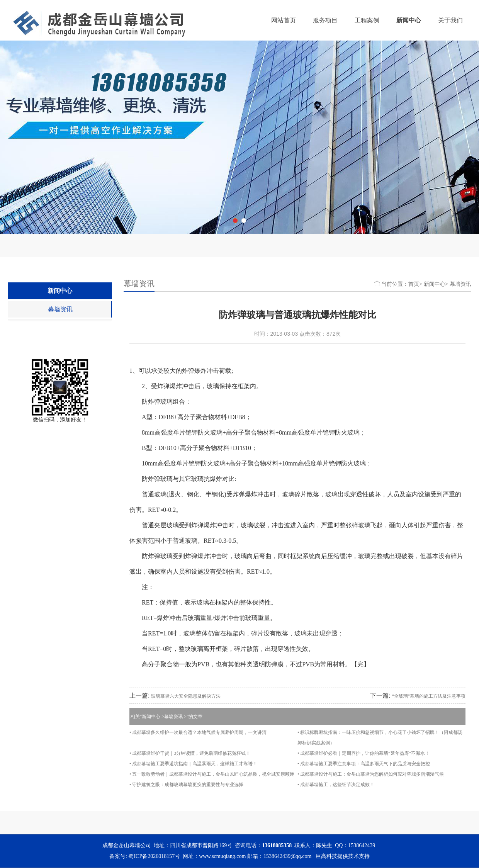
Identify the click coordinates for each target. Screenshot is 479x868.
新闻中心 (409, 20)
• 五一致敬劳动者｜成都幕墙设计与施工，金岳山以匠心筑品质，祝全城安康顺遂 (212, 774)
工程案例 (367, 20)
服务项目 (325, 20)
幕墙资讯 (60, 309)
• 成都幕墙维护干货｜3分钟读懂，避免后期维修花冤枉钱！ (190, 753)
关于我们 (450, 20)
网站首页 (284, 20)
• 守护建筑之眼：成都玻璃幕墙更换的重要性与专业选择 (186, 785)
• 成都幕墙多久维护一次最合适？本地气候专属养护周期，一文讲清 (198, 732)
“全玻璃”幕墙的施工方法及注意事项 (429, 696)
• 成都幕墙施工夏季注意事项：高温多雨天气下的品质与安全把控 (364, 764)
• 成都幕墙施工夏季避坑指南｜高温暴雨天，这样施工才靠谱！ (193, 764)
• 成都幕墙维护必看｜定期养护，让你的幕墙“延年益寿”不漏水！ (363, 753)
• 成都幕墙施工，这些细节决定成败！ (336, 785)
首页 (414, 284)
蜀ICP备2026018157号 (154, 856)
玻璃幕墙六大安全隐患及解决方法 (186, 696)
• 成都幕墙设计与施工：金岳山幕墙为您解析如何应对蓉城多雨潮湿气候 (371, 774)
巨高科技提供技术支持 (343, 856)
